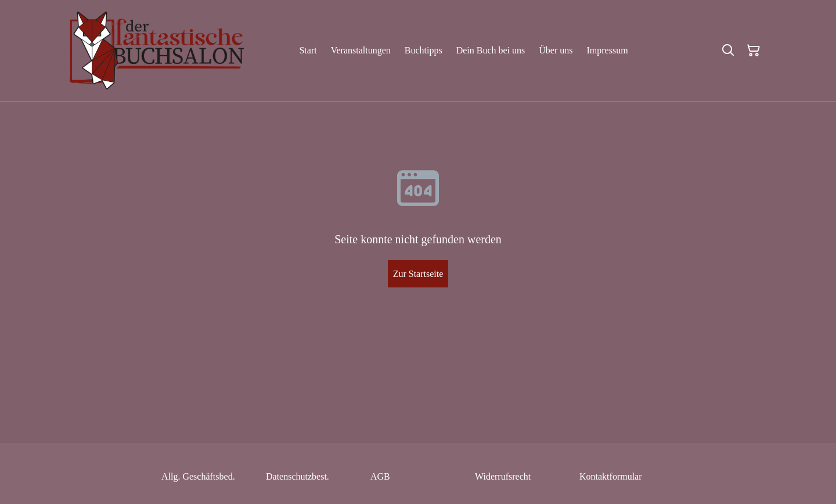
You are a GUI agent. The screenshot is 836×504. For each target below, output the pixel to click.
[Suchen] (728, 51)
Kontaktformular (611, 476)
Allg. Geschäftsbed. (198, 476)
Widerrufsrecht (503, 476)
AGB (380, 476)
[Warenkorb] (754, 51)
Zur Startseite (418, 274)
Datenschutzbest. (298, 476)
